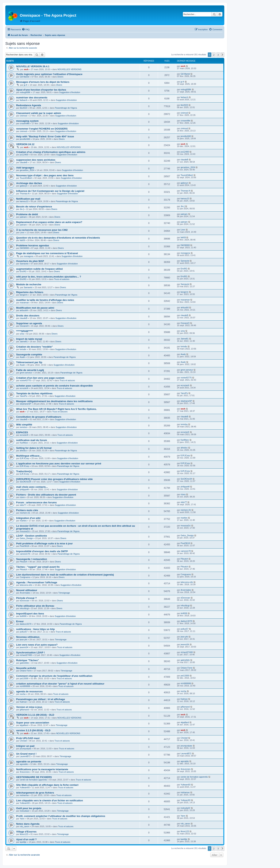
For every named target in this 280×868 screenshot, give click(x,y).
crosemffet (25, 123)
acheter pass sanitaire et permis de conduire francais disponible (54, 386)
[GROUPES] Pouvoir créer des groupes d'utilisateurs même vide (54, 479)
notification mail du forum (32, 440)
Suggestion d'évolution (70, 92)
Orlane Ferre (26, 671)
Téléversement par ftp (29, 362)
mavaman (24, 303)
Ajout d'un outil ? (26, 839)
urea (22, 334)
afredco (23, 451)
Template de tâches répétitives (34, 393)
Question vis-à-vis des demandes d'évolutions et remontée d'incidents (58, 238)
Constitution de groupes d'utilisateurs (39, 417)
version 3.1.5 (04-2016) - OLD (33, 730)
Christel (23, 741)
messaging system (27, 121)
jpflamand (24, 710)
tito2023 (23, 108)
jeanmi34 (24, 647)
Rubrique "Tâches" (28, 660)
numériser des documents (32, 98)
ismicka (23, 427)
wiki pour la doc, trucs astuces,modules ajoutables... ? (49, 277)
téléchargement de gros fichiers (35, 793)
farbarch (24, 100)
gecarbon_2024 (27, 170)
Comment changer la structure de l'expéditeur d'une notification (54, 676)
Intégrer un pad (25, 746)
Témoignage (64, 593)
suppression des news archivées (36, 160)
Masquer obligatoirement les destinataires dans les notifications (54, 401)
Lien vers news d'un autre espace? (37, 645)
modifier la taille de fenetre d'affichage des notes (45, 300)
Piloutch (23, 562)
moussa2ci (25, 531)
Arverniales (25, 593)
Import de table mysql (29, 339)
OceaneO (24, 326)
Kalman (23, 702)
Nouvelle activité (26, 668)
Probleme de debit (27, 214)
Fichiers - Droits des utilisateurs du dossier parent (46, 495)
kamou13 (24, 201)
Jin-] (22, 209)
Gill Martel (25, 77)
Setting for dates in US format (34, 448)
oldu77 (23, 505)
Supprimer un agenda (29, 323)
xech (26, 69)
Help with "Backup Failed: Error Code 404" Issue (45, 136)
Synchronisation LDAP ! (31, 653)
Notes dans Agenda (28, 824)
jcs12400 (24, 155)
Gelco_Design (26, 538)
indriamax (24, 795)
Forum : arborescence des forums (36, 502)
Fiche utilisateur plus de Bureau (35, 606)
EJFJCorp (24, 458)
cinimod (23, 116)
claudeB (24, 162)
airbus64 (24, 310)
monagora (29, 256)
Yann (22, 819)
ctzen (22, 497)
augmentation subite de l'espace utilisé (39, 269)
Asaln (22, 357)
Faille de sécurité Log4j (30, 370)
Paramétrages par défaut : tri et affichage (41, 699)
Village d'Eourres (26, 832)
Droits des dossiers (28, 316)
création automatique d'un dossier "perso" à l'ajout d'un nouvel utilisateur (60, 684)
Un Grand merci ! (26, 754)
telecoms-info (26, 585)
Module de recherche (29, 284)
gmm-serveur (26, 373)
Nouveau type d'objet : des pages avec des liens (45, 175)
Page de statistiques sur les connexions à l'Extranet (47, 253)
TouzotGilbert (26, 178)
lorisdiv (23, 349)
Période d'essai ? (26, 598)
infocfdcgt (24, 608)
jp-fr (26, 85)
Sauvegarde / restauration (32, 559)
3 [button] (218, 55)
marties (23, 521)
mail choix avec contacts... (32, 487)
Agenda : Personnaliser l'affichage (37, 582)
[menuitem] (26, 29)
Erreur (20, 621)
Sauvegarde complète (29, 355)
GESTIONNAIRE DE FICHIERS (34, 777)
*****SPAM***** (25, 331)
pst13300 (24, 678)
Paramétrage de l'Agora (66, 108)
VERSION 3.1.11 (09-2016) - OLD (35, 715)
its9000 (23, 616)
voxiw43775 (25, 380)
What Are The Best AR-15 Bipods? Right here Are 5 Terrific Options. (56, 409)
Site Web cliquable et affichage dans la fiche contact (47, 785)
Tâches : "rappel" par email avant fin (38, 567)
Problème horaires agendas (33, 245)
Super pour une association (33, 723)
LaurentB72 (25, 756)
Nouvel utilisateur (27, 590)
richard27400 (26, 655)
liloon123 (24, 834)
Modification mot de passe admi (35, 308)
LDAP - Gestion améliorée (32, 536)
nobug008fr (25, 92)
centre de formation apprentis (33, 780)
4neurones (25, 772)
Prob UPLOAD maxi (28, 738)
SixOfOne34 (25, 482)
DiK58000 (24, 248)
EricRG (23, 271)
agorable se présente (29, 762)
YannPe (23, 396)
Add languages (25, 168)
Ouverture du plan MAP (30, 261)
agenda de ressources (29, 691)
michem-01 (25, 513)
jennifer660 (25, 139)
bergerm (24, 295)
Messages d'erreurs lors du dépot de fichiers (43, 82)
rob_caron (25, 826)
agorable (24, 764)
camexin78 (25, 554)
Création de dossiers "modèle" (35, 347)
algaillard (24, 725)
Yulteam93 (25, 787)
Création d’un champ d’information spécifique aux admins (51, 152)
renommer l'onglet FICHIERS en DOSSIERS (42, 129)
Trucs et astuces (62, 279)
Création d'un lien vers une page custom (40, 378)
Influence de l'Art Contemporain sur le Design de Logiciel (50, 191)
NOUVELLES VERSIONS (69, 69)
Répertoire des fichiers (30, 292)
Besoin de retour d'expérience (34, 207)
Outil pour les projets (29, 808)
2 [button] (214, 55)
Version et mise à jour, (29, 707)
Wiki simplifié (24, 425)
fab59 (22, 240)
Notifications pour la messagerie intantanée (42, 769)
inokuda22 (25, 811)
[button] (222, 55)
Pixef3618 (24, 546)
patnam (23, 217)
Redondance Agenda (29, 105)
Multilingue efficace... (29, 456)
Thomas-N (25, 194)
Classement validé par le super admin (39, 113)
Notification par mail (28, 199)
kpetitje (23, 842)
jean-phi (23, 640)
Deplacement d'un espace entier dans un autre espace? (49, 222)
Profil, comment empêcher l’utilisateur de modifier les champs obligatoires (61, 816)
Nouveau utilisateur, (28, 637)
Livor (22, 232)
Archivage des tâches (29, 183)
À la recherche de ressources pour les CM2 (42, 230)
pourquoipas (26, 749)
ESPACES (22, 432)
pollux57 (24, 632)
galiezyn (24, 186)
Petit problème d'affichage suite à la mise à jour (44, 543)
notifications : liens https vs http (35, 629)
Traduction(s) (24, 471)
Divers (60, 77)
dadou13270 (26, 624)
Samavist (24, 264)
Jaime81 (24, 342)
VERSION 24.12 (25, 144)
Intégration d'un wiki (28, 518)
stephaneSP (25, 404)
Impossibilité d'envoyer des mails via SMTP (42, 551)
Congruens (25, 577)
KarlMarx (24, 443)
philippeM (24, 489)
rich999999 (25, 686)
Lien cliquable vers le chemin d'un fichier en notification (50, 800)
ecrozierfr (24, 388)
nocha (23, 694)
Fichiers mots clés (27, 510)
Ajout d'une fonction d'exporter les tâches (41, 90)
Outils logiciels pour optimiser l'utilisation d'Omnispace (49, 74)
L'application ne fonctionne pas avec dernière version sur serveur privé (59, 464)
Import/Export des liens (30, 614)
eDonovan (25, 601)
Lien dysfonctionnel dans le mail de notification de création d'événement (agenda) (65, 575)
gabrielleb (24, 663)
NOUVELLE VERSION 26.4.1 (33, 66)
